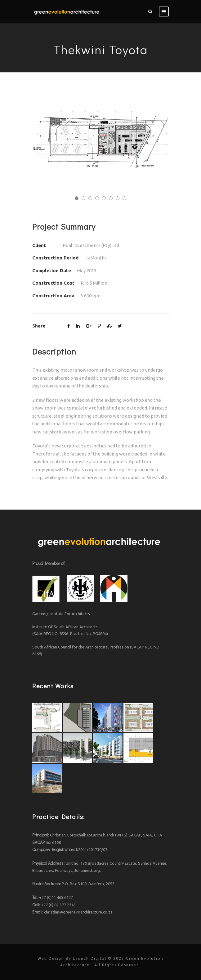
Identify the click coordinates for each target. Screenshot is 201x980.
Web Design (51, 958)
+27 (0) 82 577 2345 (58, 905)
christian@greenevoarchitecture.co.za (78, 912)
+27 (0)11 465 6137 (56, 897)
